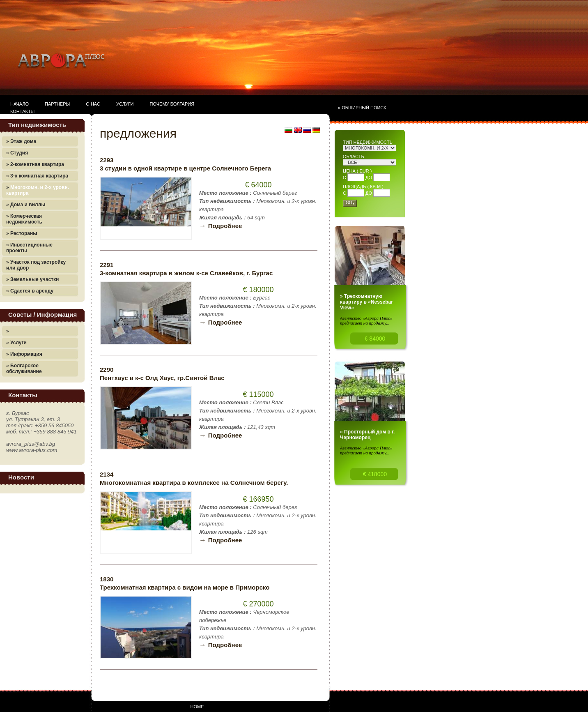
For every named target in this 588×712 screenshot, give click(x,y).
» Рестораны (22, 233)
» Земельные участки (32, 279)
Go (349, 203)
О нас (93, 104)
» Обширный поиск (362, 108)
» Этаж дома (21, 141)
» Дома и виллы (26, 205)
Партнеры (57, 104)
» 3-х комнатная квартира (37, 176)
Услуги (125, 104)
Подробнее (220, 226)
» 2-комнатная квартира (35, 164)
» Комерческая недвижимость (24, 219)
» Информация (24, 354)
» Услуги (16, 343)
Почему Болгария (172, 104)
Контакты (22, 111)
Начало (20, 104)
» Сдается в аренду (30, 291)
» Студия (17, 153)
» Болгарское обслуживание (24, 369)
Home (197, 707)
